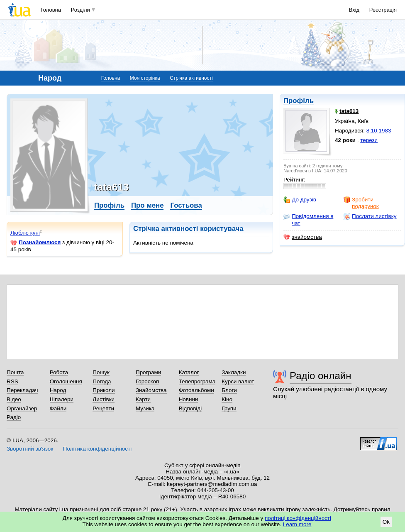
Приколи (104, 390)
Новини (189, 399)
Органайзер (22, 408)
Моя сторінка (145, 78)
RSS (12, 381)
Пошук (101, 372)
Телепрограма (197, 381)
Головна (51, 10)
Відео (14, 399)
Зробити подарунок (361, 203)
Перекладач (22, 390)
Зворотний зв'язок (30, 449)
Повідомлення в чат (308, 219)
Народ (58, 390)
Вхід (354, 10)
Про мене (148, 205)
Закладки (234, 372)
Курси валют (238, 381)
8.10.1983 (379, 131)
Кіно (227, 399)
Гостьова (186, 205)
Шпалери (62, 399)
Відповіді (190, 408)
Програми (148, 372)
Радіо (14, 417)
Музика (145, 408)
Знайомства (151, 390)
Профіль (299, 101)
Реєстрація (383, 10)
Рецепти (103, 408)
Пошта (15, 372)
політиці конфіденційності (298, 518)
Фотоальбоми (196, 390)
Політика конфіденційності (97, 449)
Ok (386, 522)
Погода (102, 381)
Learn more (297, 524)
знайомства (303, 237)
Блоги (229, 390)
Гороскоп (147, 381)
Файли (58, 408)
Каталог (189, 372)
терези (369, 140)
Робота (59, 372)
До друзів (300, 200)
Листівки (104, 399)
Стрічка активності (191, 78)
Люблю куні (25, 233)
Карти (143, 399)
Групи (229, 408)
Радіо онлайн (321, 376)
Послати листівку (370, 216)
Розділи (81, 10)
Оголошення (66, 381)
